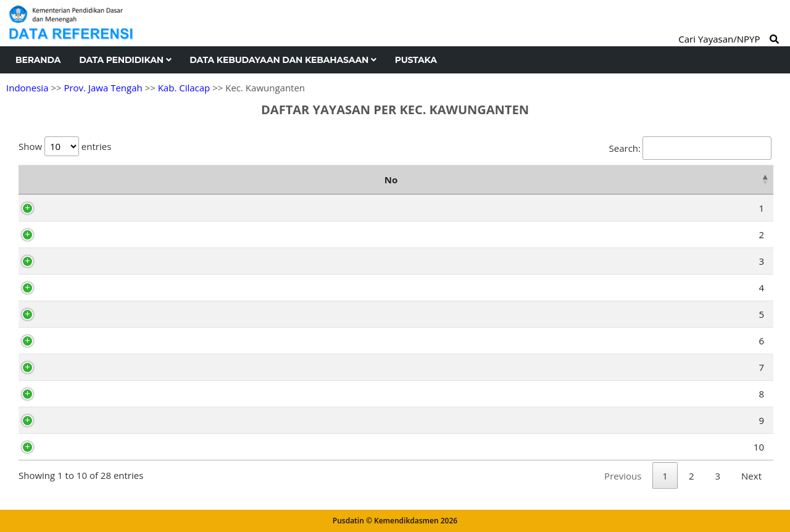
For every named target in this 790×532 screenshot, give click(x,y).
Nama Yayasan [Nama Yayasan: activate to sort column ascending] (266, 180)
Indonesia (27, 88)
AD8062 (77, 394)
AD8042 (77, 288)
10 (40, 447)
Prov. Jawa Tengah (103, 88)
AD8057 (77, 314)
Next (751, 476)
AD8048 (77, 235)
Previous (623, 476)
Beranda (38, 60)
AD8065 (77, 208)
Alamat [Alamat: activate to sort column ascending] (533, 180)
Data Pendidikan (125, 60)
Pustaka (416, 60)
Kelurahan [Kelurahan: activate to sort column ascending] (707, 180)
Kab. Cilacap (184, 88)
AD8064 (77, 367)
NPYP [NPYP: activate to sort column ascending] (81, 180)
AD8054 (77, 420)
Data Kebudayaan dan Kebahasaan (283, 60)
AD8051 (77, 261)
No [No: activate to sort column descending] (31, 180)
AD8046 (77, 341)
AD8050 (77, 447)
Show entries (65, 146)
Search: (690, 148)
